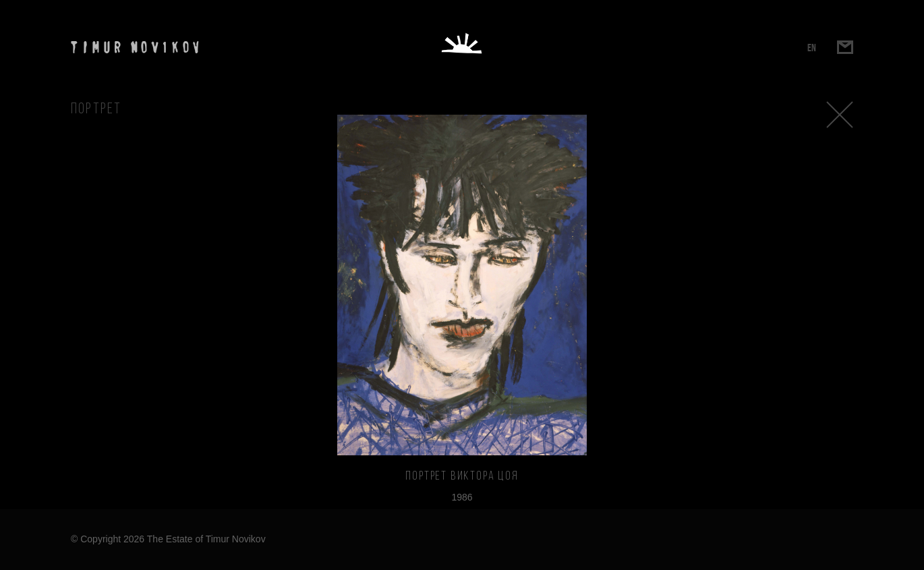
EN (812, 48)
